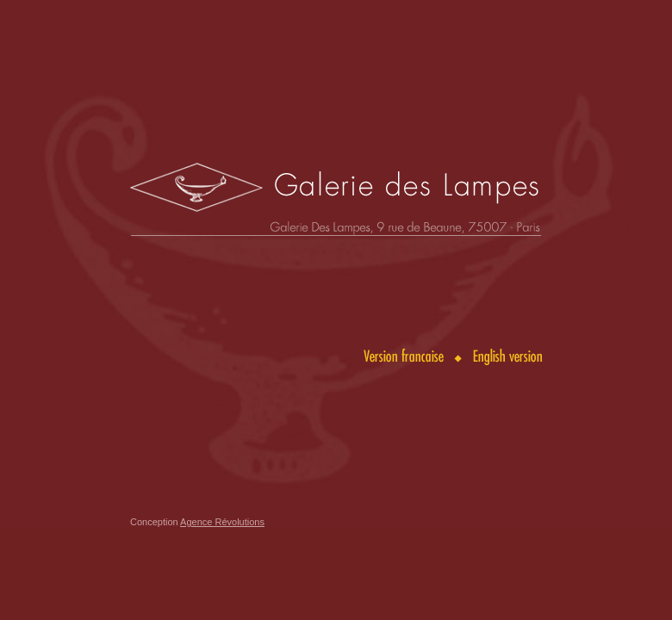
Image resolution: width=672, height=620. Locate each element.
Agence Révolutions (222, 522)
